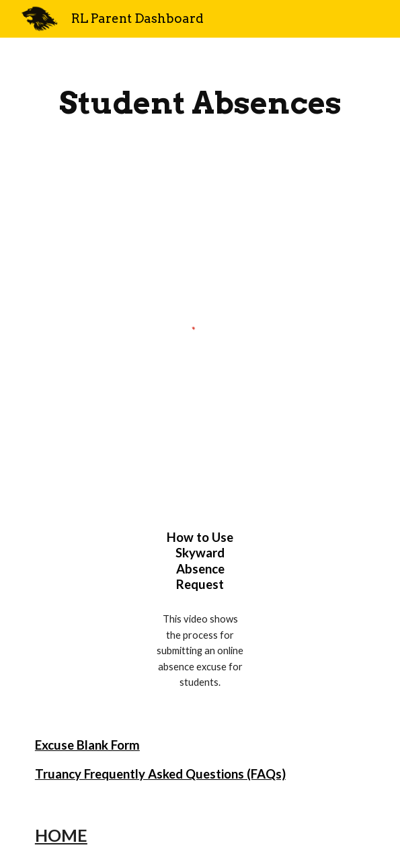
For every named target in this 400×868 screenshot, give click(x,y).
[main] (200, 103)
